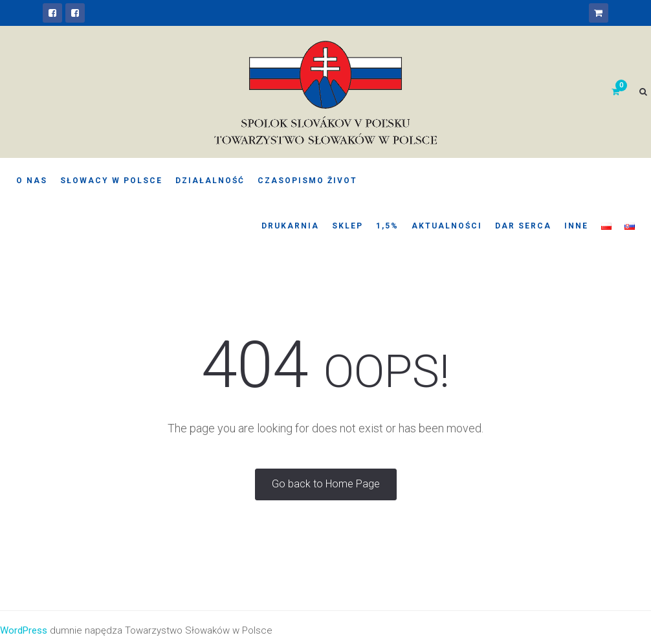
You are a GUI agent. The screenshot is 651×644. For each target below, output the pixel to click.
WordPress (24, 630)
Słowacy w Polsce (111, 181)
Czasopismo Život (307, 181)
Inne (576, 226)
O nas (32, 181)
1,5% (387, 226)
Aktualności (447, 226)
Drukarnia (290, 226)
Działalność (210, 181)
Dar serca (523, 226)
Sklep (348, 226)
